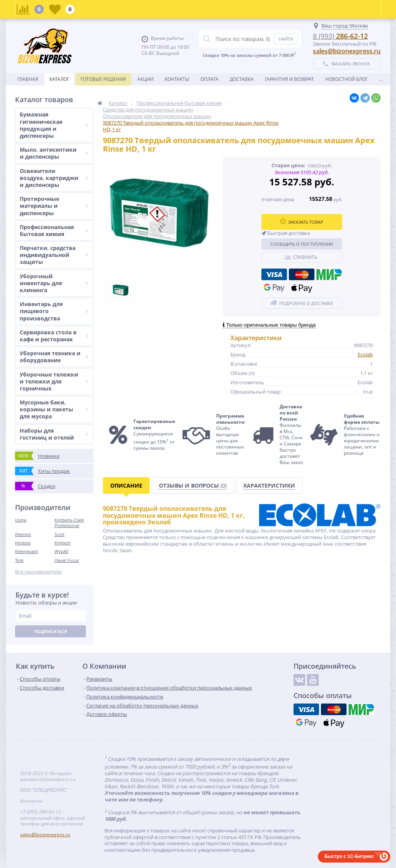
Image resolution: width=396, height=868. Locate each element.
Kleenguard (26, 551)
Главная (28, 79)
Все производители (38, 572)
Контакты (177, 79)
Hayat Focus (67, 560)
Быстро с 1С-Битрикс (349, 856)
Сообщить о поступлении (302, 244)
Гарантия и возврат (289, 79)
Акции (145, 79)
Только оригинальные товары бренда (269, 325)
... (381, 79)
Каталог (59, 79)
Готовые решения (103, 79)
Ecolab (365, 354)
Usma (21, 520)
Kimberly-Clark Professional (69, 523)
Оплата (209, 79)
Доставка (242, 79)
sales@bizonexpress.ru (347, 51)
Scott (60, 534)
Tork (19, 560)
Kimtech (63, 543)
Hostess (23, 543)
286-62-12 (340, 36)
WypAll (61, 551)
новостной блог (346, 79)
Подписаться (51, 631)
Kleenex (23, 534)
